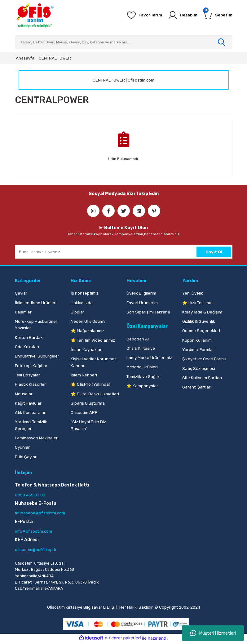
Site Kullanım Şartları (202, 378)
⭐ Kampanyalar (142, 386)
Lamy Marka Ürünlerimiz (149, 358)
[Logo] (35, 15)
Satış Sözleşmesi (199, 369)
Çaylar (21, 293)
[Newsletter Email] (124, 252)
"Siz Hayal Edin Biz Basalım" (88, 425)
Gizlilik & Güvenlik (199, 321)
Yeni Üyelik (193, 293)
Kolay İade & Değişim (202, 312)
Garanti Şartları (197, 387)
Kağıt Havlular (28, 403)
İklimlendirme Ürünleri (36, 303)
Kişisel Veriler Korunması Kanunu (94, 362)
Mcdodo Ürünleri (142, 367)
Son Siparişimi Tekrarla (148, 312)
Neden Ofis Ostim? (88, 321)
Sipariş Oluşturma (88, 403)
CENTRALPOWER (55, 58)
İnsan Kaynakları (87, 350)
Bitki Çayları (26, 457)
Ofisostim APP (84, 413)
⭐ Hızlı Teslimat (198, 303)
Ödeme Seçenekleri (201, 331)
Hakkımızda (82, 303)
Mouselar (24, 394)
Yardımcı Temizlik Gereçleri (31, 425)
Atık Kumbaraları (31, 413)
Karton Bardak (29, 338)
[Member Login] (179, 15)
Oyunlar (22, 447)
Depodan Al (138, 339)
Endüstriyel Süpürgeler (37, 356)
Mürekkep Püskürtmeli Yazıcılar (36, 325)
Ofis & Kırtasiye (141, 348)
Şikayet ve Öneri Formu (204, 359)
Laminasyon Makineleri (37, 438)
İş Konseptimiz (85, 293)
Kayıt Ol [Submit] (214, 252)
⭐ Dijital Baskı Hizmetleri (95, 394)
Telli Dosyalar (27, 375)
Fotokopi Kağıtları (32, 366)
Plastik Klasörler (30, 384)
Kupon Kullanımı (197, 340)
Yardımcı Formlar (198, 350)
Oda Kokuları (27, 347)
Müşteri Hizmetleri (213, 633)
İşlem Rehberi (84, 375)
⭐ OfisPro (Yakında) (90, 384)
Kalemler (23, 312)
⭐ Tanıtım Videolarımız (93, 340)
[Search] (124, 42)
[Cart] (217, 15)
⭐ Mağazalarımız (88, 331)
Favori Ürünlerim (142, 303)
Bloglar (77, 312)
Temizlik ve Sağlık (143, 377)
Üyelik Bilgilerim (141, 293)
